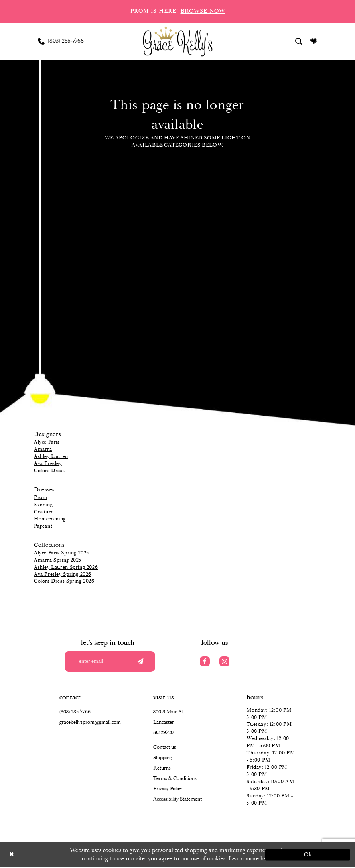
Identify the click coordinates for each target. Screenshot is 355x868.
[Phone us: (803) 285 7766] (61, 41)
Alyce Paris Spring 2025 (61, 553)
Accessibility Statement (177, 800)
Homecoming (50, 519)
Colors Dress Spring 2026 (64, 581)
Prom (40, 498)
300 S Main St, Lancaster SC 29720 (169, 723)
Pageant (43, 526)
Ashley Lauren (51, 457)
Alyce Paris (47, 442)
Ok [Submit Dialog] (307, 856)
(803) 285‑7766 (75, 712)
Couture (44, 512)
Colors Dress (49, 471)
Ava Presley (48, 464)
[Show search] (299, 41)
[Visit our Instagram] (224, 661)
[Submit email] (139, 662)
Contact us (165, 748)
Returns (162, 769)
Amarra (43, 449)
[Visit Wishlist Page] (314, 41)
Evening (43, 505)
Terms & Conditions (175, 779)
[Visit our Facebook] (205, 661)
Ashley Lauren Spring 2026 (66, 567)
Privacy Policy (168, 789)
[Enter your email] (112, 662)
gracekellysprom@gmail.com (90, 723)
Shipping (163, 758)
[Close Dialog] (49, 856)
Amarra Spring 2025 (58, 560)
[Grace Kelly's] (178, 41)
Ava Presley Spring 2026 (63, 574)
